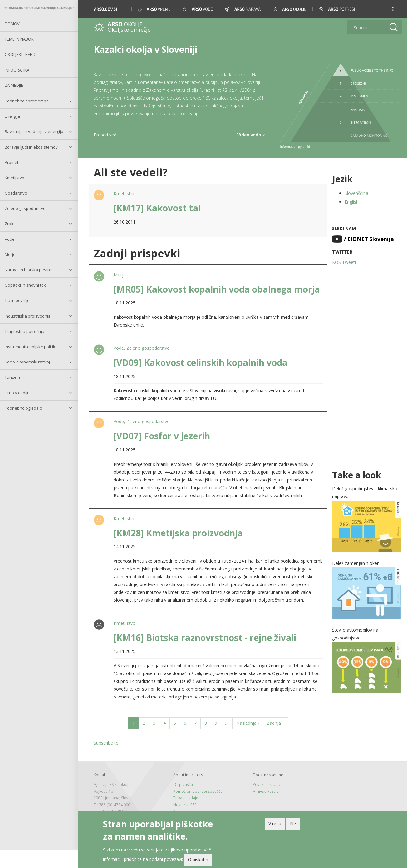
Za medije (14, 85)
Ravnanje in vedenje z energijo (34, 131)
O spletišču (183, 784)
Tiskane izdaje (186, 798)
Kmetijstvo (15, 178)
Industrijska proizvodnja (28, 316)
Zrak (9, 224)
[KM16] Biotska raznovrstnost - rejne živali (205, 638)
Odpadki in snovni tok (25, 285)
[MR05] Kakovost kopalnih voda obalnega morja (217, 289)
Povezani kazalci (267, 784)
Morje (10, 254)
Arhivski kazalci (266, 791)
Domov (12, 24)
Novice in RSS (185, 805)
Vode (10, 239)
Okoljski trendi (21, 54)
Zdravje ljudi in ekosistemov (31, 147)
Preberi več (105, 135)
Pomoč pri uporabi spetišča (198, 791)
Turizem (12, 377)
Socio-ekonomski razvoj (27, 362)
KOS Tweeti (344, 262)
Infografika (17, 70)
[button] (394, 9)
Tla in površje (17, 300)
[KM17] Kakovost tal (157, 208)
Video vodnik (251, 135)
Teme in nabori (20, 39)
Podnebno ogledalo (23, 408)
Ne (293, 824)
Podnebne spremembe (27, 101)
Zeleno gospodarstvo (25, 208)
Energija (12, 116)
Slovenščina (356, 193)
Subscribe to (106, 743)
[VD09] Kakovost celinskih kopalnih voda (201, 362)
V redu (275, 824)
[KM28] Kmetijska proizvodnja (178, 533)
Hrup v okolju (17, 393)
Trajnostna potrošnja (25, 331)
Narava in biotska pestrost (30, 270)
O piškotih (198, 861)
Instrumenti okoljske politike (31, 347)
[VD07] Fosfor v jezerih (162, 436)
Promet (12, 162)
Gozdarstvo (16, 193)
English (352, 202)
